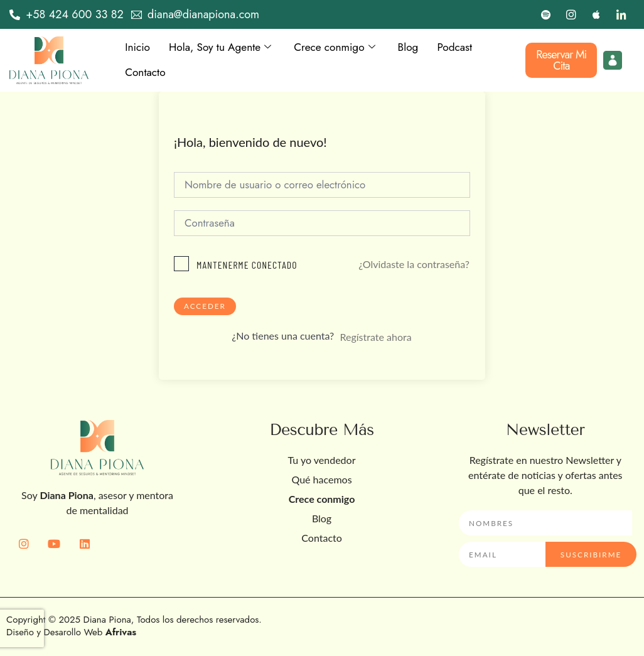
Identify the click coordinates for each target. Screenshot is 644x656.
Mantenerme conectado (247, 266)
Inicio (138, 48)
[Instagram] (571, 14)
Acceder (205, 307)
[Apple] (596, 14)
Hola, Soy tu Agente (223, 48)
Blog (417, 48)
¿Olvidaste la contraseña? (414, 265)
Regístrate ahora (375, 338)
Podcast (464, 48)
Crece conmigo (341, 48)
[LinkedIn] (621, 14)
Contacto (146, 73)
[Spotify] (546, 14)
